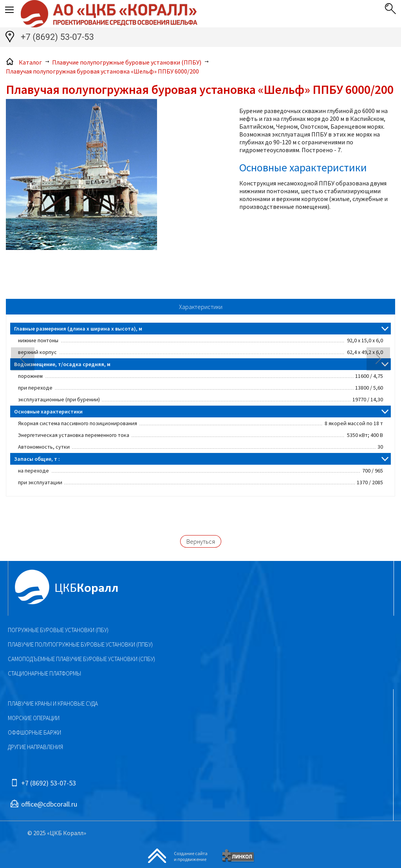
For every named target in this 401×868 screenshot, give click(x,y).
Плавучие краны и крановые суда (53, 704)
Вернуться (201, 541)
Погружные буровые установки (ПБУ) (58, 630)
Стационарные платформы (44, 673)
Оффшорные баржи (34, 732)
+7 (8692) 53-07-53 (57, 37)
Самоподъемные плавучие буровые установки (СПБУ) (81, 659)
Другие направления (35, 747)
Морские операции (34, 718)
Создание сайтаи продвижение (191, 856)
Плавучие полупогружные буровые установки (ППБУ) (80, 644)
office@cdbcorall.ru (49, 804)
